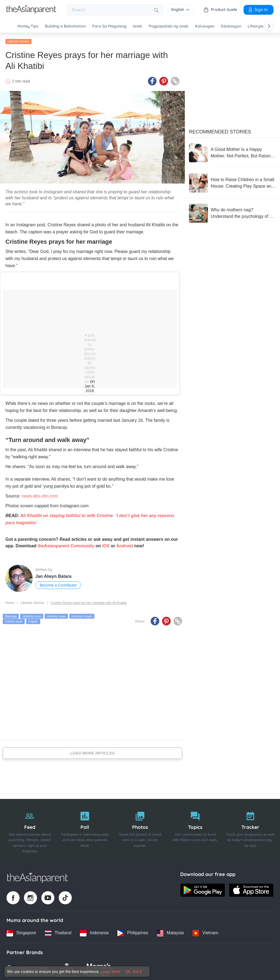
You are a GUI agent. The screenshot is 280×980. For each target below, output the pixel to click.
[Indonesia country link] (94, 932)
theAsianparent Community (66, 544)
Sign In (258, 10)
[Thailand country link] (58, 932)
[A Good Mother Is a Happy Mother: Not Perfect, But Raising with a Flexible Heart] (232, 151)
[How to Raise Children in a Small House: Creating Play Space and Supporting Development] (232, 182)
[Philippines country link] (133, 932)
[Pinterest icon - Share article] (164, 80)
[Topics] (195, 829)
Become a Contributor (58, 584)
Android (124, 544)
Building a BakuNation (65, 26)
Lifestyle (256, 26)
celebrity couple (82, 615)
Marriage (11, 615)
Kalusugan (205, 26)
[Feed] (30, 829)
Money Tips (28, 26)
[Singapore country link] (21, 932)
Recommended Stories (220, 130)
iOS (106, 544)
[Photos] (140, 829)
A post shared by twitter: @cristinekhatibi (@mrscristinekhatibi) (90, 357)
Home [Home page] (10, 602)
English (180, 10)
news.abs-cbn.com (40, 495)
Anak (138, 26)
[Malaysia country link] (170, 932)
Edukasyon (231, 26)
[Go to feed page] (31, 12)
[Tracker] (250, 829)
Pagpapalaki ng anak (169, 26)
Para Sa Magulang (109, 26)
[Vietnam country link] (205, 932)
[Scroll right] (269, 26)
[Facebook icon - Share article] (152, 80)
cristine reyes (14, 620)
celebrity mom (32, 615)
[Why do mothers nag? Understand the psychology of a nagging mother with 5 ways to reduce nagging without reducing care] (232, 212)
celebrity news (56, 615)
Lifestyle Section (18, 40)
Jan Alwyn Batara (53, 575)
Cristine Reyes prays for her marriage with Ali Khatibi (89, 602)
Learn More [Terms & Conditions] (111, 972)
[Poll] (85, 829)
